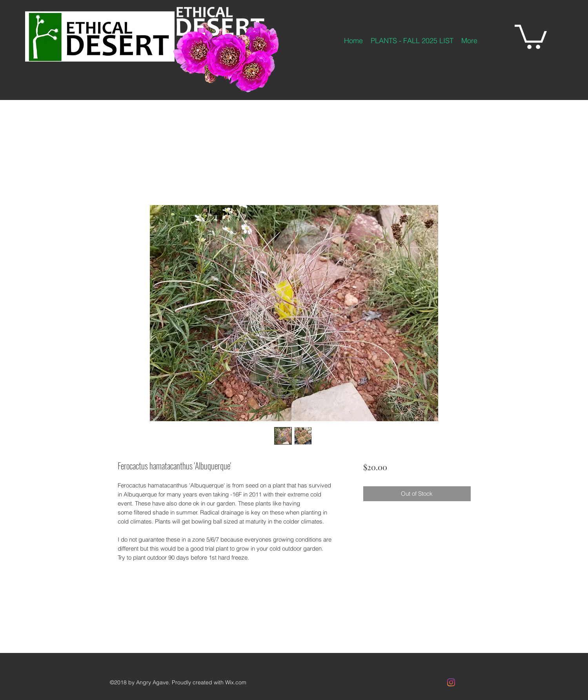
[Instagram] (451, 682)
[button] (531, 35)
